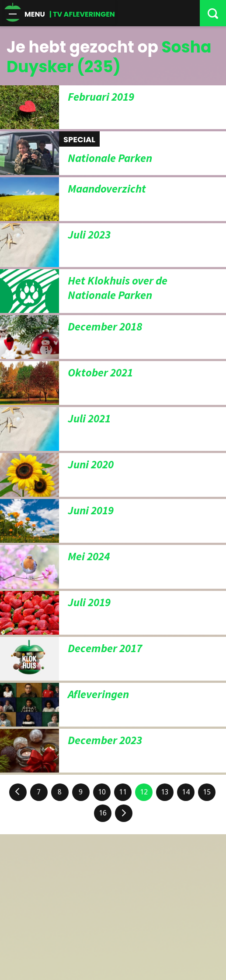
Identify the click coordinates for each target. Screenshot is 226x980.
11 (123, 792)
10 (102, 792)
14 (186, 792)
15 (207, 792)
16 (103, 813)
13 (165, 792)
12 (144, 792)
